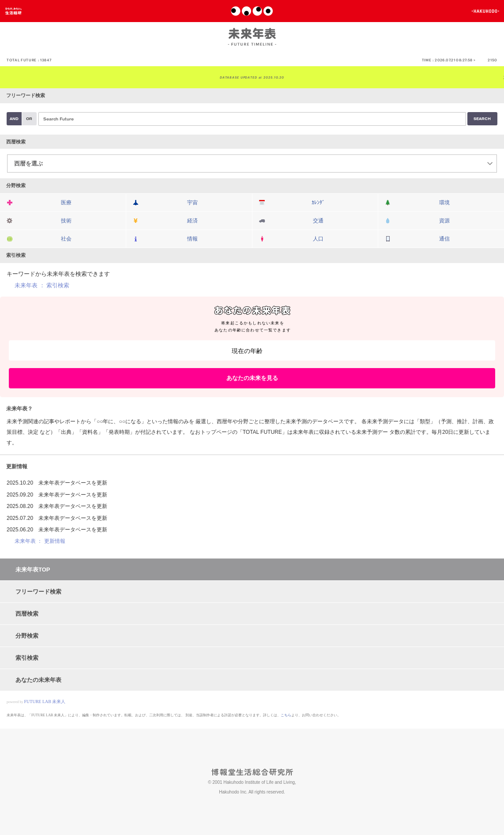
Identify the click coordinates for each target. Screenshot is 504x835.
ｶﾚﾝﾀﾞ (318, 203)
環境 (444, 203)
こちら (286, 715)
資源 (444, 221)
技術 (66, 221)
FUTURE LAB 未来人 (45, 701)
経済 (192, 221)
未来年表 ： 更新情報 (40, 541)
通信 (444, 239)
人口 (318, 239)
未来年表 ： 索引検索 (42, 285)
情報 (192, 239)
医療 (66, 203)
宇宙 (192, 203)
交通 (318, 221)
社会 (66, 239)
